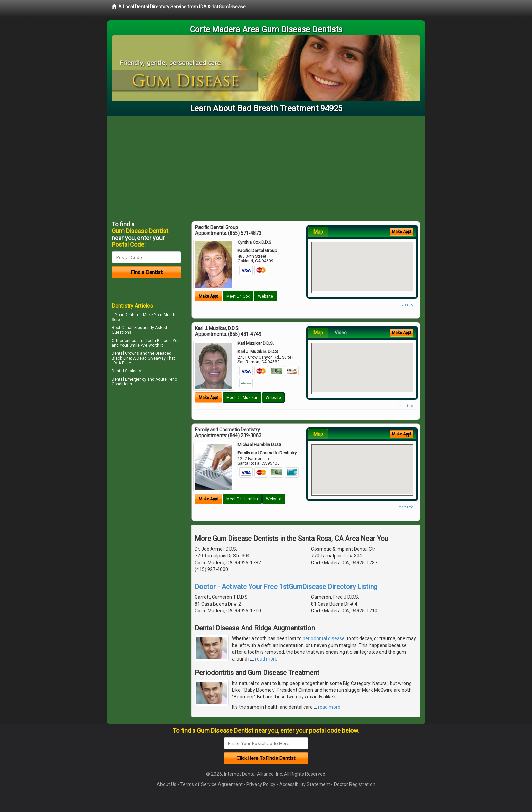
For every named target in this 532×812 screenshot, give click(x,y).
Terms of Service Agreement (211, 784)
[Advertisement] (266, 167)
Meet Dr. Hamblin (242, 499)
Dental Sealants (127, 371)
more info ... (408, 304)
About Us (167, 784)
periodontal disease (324, 638)
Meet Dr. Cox (238, 296)
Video (341, 333)
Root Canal (122, 328)
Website (265, 296)
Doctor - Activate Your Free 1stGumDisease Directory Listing (286, 587)
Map (318, 232)
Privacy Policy (261, 784)
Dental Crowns (125, 353)
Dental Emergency (129, 379)
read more (266, 659)
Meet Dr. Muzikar (242, 398)
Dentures (133, 315)
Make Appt (208, 296)
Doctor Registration (355, 784)
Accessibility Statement (305, 784)
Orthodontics (124, 341)
